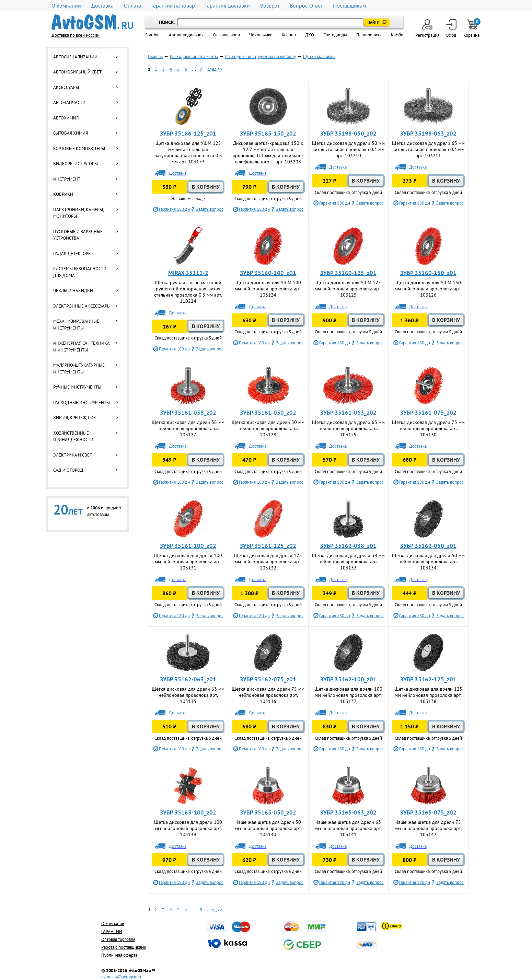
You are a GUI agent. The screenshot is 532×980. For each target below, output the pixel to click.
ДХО (310, 35)
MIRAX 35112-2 (188, 273)
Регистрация (427, 29)
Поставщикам (349, 6)
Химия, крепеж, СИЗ (74, 418)
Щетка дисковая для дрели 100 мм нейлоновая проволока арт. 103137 (348, 695)
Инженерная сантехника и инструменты (81, 347)
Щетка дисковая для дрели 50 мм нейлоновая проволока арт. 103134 (428, 562)
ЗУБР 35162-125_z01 (428, 679)
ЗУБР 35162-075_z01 (268, 679)
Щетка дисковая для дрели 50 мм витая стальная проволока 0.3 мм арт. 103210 (348, 149)
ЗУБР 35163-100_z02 (188, 812)
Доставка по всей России (76, 35)
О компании (66, 6)
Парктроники (369, 35)
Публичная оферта (119, 955)
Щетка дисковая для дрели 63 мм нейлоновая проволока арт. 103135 (188, 695)
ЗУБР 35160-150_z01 (428, 273)
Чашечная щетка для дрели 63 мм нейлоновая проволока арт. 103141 (348, 828)
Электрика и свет (73, 455)
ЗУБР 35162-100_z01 (348, 679)
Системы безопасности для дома (80, 272)
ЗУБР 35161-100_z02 (188, 546)
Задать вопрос (210, 209)
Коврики (63, 194)
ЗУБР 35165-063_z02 (348, 812)
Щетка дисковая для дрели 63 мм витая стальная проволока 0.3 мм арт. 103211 (428, 149)
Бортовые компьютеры (79, 148)
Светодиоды (335, 35)
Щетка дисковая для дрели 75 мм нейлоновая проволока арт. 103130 (428, 428)
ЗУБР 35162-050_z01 (428, 546)
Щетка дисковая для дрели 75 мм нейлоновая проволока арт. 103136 (268, 695)
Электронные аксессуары (82, 306)
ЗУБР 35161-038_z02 (188, 413)
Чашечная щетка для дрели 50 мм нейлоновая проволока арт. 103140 (268, 828)
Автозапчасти (69, 102)
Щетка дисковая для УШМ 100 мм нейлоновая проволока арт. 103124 (268, 289)
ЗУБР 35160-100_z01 (268, 273)
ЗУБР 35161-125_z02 (268, 546)
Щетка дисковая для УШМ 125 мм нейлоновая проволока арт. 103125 (348, 289)
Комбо (397, 35)
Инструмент (67, 179)
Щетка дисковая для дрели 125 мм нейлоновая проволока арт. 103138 (428, 695)
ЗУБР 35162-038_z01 (348, 546)
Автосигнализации (75, 57)
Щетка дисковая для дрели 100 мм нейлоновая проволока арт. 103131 (188, 562)
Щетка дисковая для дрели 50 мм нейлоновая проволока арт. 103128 (268, 428)
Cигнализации (226, 35)
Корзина (472, 29)
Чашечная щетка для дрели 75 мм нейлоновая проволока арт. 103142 (428, 828)
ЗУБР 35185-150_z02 (268, 134)
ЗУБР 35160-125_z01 (348, 273)
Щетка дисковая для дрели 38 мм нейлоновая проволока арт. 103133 (348, 562)
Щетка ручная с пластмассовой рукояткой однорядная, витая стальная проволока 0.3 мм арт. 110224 (188, 292)
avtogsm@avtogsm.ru (122, 977)
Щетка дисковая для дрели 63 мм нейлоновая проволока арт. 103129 (348, 428)
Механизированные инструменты (76, 325)
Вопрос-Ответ (306, 6)
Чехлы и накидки (73, 291)
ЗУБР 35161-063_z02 (348, 413)
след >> (215, 69)
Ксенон (289, 35)
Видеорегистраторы (76, 164)
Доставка (102, 6)
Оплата (132, 6)
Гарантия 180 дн (174, 209)
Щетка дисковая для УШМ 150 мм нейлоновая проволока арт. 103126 (428, 289)
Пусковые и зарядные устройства (78, 235)
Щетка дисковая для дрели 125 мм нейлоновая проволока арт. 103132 (268, 562)
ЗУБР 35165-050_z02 (268, 812)
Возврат (270, 6)
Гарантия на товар (173, 6)
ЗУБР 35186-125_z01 (188, 134)
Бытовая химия (71, 133)
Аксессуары (66, 87)
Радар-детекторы (72, 253)
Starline (152, 35)
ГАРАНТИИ (112, 931)
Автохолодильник (186, 35)
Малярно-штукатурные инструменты (79, 368)
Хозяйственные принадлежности (73, 436)
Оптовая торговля (118, 939)
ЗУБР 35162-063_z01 (188, 679)
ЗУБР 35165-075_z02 (428, 812)
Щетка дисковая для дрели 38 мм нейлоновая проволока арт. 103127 (188, 428)
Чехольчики (261, 35)
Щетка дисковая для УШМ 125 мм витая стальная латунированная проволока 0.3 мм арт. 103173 (188, 152)
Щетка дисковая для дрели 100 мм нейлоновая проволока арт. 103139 (188, 828)
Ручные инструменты (77, 387)
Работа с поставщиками (124, 947)
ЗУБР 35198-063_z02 (428, 134)
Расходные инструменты (82, 402)
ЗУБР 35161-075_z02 (428, 413)
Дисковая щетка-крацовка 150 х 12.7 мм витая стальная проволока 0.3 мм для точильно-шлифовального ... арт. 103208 (268, 152)
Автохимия (66, 118)
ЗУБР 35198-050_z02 (348, 134)
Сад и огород (68, 470)
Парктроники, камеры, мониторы (78, 213)
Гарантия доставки (228, 6)
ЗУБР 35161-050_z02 (268, 413)
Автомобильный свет (77, 72)
